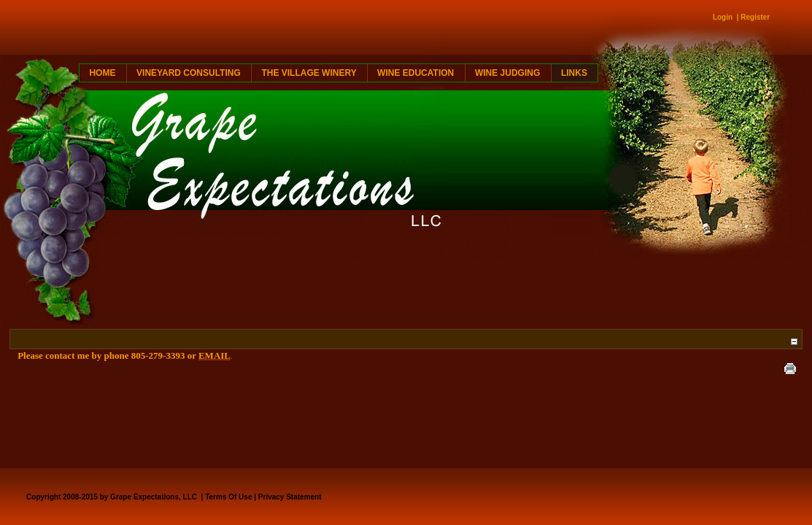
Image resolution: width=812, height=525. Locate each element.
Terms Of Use (228, 497)
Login (723, 17)
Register (755, 17)
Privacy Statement (290, 497)
